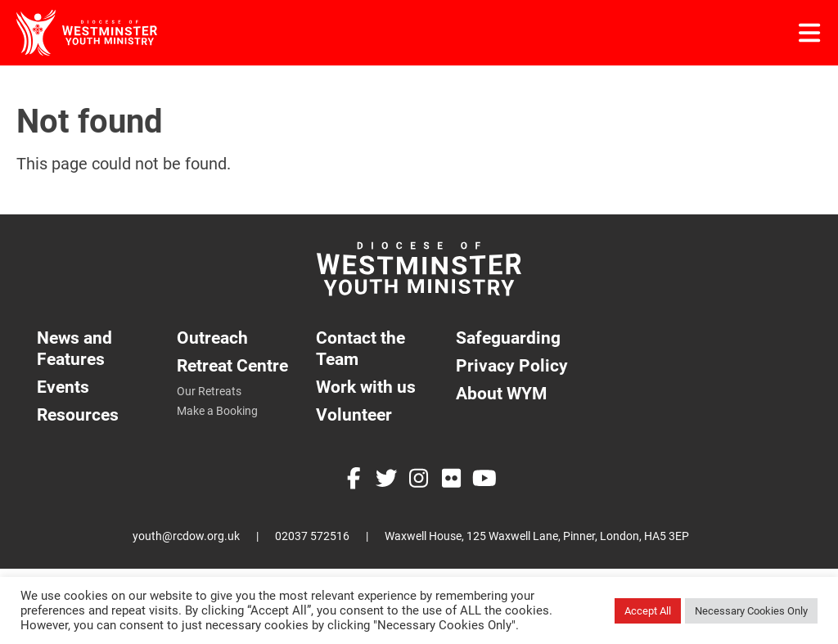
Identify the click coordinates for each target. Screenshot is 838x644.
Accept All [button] (648, 611)
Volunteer (354, 414)
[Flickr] (452, 480)
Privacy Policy (512, 365)
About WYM (501, 393)
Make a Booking (217, 411)
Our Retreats (209, 391)
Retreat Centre (232, 365)
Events (63, 387)
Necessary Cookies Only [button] (751, 611)
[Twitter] (386, 480)
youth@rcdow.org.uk (186, 536)
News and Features (74, 348)
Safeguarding (508, 338)
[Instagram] (419, 480)
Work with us (366, 387)
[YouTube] (484, 480)
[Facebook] (354, 480)
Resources (78, 414)
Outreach (212, 338)
